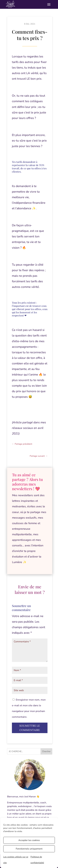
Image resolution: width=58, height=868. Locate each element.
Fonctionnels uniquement (29, 849)
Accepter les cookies (29, 840)
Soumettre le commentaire (30, 728)
